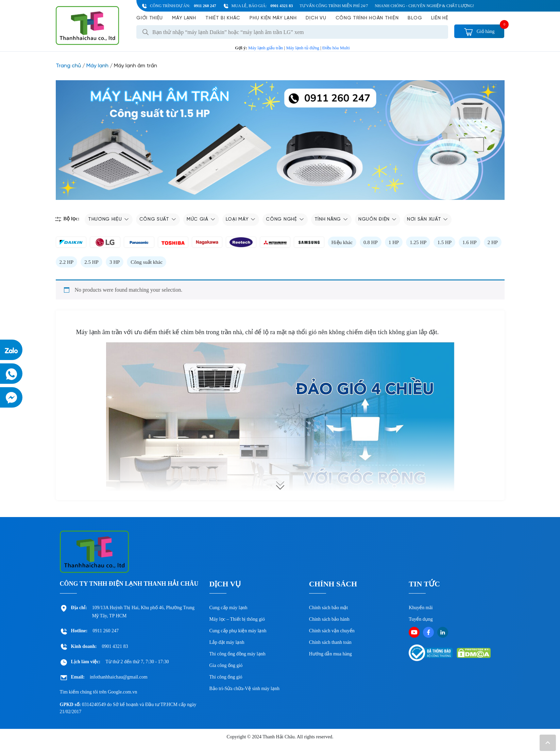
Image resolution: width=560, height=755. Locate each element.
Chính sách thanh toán (330, 642)
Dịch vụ (316, 18)
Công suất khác (147, 262)
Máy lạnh (184, 18)
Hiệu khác (342, 242)
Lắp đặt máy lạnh (227, 642)
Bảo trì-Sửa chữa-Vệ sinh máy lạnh (244, 689)
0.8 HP (371, 242)
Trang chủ (68, 66)
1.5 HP (444, 242)
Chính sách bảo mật (328, 608)
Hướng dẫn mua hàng (330, 654)
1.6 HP (470, 242)
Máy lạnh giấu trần (266, 48)
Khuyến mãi (421, 608)
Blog (415, 18)
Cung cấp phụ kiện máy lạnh (238, 631)
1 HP (394, 242)
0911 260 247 (205, 6)
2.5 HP (91, 262)
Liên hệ (440, 18)
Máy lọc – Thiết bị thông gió (237, 619)
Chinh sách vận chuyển (332, 631)
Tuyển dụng (421, 619)
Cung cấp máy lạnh (228, 608)
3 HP (115, 262)
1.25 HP (418, 242)
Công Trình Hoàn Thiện (367, 18)
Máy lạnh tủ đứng (302, 48)
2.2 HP (67, 262)
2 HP (493, 242)
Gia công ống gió (226, 665)
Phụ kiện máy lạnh (273, 18)
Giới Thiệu (150, 18)
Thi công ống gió (226, 677)
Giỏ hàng (479, 31)
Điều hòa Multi (336, 48)
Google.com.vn (122, 692)
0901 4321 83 (282, 6)
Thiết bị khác (223, 18)
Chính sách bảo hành (329, 619)
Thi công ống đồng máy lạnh (237, 654)
